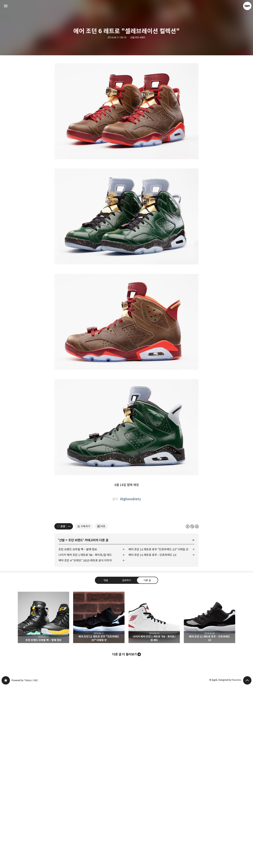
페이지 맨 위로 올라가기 (247, 862)
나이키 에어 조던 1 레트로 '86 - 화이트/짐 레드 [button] (154, 799)
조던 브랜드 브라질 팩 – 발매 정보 (78, 731)
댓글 (106, 762)
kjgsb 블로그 (6, 862)
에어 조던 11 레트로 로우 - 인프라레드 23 (152, 737)
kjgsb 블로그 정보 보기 (247, 6)
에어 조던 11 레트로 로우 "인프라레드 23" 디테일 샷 (158, 731)
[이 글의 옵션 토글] (70, 708)
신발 (62, 722)
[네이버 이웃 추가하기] (101, 708)
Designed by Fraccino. (230, 862)
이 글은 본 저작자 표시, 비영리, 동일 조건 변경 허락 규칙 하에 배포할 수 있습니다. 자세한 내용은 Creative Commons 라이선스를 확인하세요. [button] (192, 708)
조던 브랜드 (76, 722)
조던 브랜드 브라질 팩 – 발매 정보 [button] (43, 799)
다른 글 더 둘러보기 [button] (125, 836)
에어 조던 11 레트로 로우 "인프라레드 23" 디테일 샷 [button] (99, 799)
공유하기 (126, 762)
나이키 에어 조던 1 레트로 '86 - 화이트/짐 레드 (85, 737)
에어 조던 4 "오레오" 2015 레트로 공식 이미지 (85, 742)
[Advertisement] (126, 93)
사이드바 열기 (6, 6)
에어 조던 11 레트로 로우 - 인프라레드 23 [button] (210, 799)
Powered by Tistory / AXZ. (25, 862)
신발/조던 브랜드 (138, 38)
